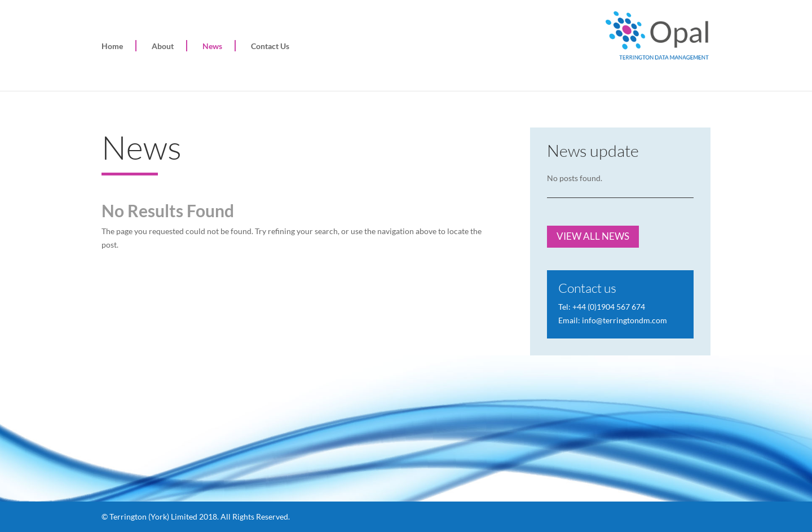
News (212, 46)
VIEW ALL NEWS (593, 236)
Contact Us (270, 46)
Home (112, 46)
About (163, 46)
